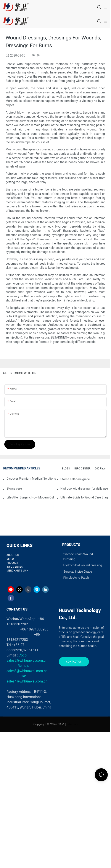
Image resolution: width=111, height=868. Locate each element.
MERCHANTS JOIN (17, 571)
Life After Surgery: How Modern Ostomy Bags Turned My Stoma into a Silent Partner (30, 497)
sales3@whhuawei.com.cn (27, 671)
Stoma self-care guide (75, 479)
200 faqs (100, 469)
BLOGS (66, 469)
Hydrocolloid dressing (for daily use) (84, 489)
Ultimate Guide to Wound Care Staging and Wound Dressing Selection (84, 497)
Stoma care (14, 489)
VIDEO (10, 559)
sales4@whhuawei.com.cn (27, 681)
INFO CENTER (82, 469)
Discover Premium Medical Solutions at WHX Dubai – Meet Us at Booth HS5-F (32, 479)
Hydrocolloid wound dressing (83, 565)
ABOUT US (13, 555)
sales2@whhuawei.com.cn (27, 660)
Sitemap (72, 724)
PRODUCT (12, 563)
